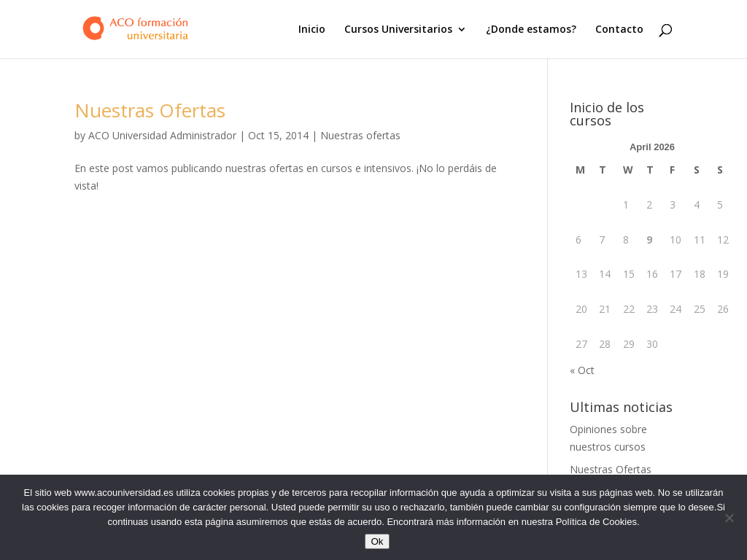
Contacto (619, 30)
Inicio (312, 30)
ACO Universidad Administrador (162, 135)
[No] (729, 518)
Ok (377, 541)
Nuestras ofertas (360, 135)
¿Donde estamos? (531, 30)
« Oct (582, 370)
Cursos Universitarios (398, 30)
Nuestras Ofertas (150, 110)
